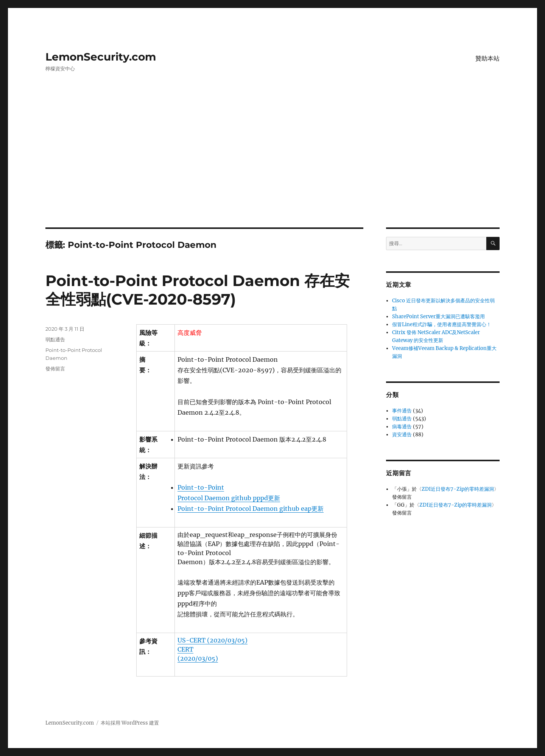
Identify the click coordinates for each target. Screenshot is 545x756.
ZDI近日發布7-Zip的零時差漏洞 (458, 489)
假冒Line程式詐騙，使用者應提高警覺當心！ (442, 324)
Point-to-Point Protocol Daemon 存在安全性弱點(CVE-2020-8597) (198, 290)
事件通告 (402, 411)
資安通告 (402, 435)
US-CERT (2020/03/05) (213, 640)
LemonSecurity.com (101, 57)
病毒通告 (402, 427)
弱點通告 (55, 339)
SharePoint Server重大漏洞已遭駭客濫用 (438, 317)
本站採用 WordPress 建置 (130, 723)
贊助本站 (487, 58)
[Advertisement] (272, 171)
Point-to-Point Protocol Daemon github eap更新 (251, 509)
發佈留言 (55, 369)
